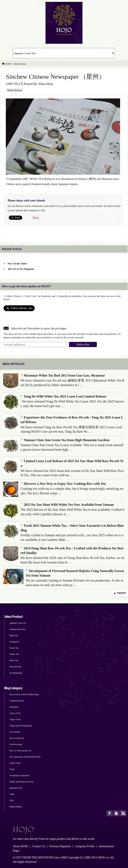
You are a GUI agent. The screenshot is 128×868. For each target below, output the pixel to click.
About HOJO (21, 846)
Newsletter (14, 707)
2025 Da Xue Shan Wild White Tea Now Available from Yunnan (67, 505)
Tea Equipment (16, 673)
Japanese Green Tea (18, 623)
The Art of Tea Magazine (21, 269)
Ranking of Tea (16, 788)
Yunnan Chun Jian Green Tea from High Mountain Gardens (65, 440)
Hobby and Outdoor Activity (22, 782)
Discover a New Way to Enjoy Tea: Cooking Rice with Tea (63, 484)
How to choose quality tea (20, 751)
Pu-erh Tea (14, 648)
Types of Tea (15, 713)
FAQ (12, 800)
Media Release (15, 90)
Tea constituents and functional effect (25, 757)
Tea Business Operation (19, 775)
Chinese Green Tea (17, 629)
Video (12, 794)
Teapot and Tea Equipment (21, 726)
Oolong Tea (14, 642)
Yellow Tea (14, 654)
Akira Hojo (46, 84)
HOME (8, 64)
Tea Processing (16, 744)
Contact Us (39, 846)
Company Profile (85, 846)
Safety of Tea (15, 763)
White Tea (14, 660)
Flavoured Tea (15, 667)
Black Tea (14, 635)
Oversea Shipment (60, 846)
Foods (12, 769)
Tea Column (15, 732)
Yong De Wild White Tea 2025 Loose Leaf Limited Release (63, 396)
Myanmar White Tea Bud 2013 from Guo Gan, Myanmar (63, 375)
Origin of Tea (15, 719)
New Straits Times (17, 264)
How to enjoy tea (17, 738)
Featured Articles (17, 701)
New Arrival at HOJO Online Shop (24, 694)
